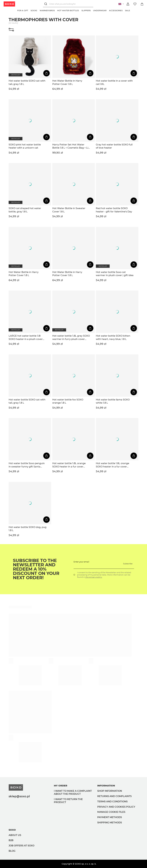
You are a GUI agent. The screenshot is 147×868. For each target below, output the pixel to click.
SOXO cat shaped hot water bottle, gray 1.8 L (25, 210)
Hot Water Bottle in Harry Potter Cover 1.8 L (67, 82)
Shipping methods (110, 823)
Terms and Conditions (112, 802)
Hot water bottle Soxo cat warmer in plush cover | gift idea (115, 274)
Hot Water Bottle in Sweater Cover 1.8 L (69, 210)
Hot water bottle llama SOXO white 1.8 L (113, 401)
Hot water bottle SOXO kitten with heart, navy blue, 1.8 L (113, 337)
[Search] (46, 4)
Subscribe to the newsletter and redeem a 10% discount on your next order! (36, 569)
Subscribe (128, 564)
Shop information (110, 791)
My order (61, 786)
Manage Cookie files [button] (111, 812)
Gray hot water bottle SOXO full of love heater (114, 146)
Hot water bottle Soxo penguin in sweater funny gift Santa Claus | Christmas (27, 465)
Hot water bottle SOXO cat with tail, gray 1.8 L (27, 82)
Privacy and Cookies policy (116, 807)
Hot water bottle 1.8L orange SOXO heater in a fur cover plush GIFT (69, 465)
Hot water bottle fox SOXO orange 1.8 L (68, 401)
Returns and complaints (114, 796)
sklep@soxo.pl (19, 796)
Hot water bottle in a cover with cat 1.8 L (114, 82)
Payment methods (110, 817)
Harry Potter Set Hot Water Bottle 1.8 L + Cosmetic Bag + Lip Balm (71, 146)
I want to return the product (68, 801)
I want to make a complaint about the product (73, 792)
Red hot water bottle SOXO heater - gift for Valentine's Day (114, 210)
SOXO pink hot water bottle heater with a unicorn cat (25, 146)
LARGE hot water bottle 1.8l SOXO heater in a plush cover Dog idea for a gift (26, 338)
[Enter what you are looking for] (68, 4)
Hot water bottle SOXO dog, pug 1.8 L (28, 529)
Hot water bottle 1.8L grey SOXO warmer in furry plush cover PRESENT (71, 338)
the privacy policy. (94, 577)
